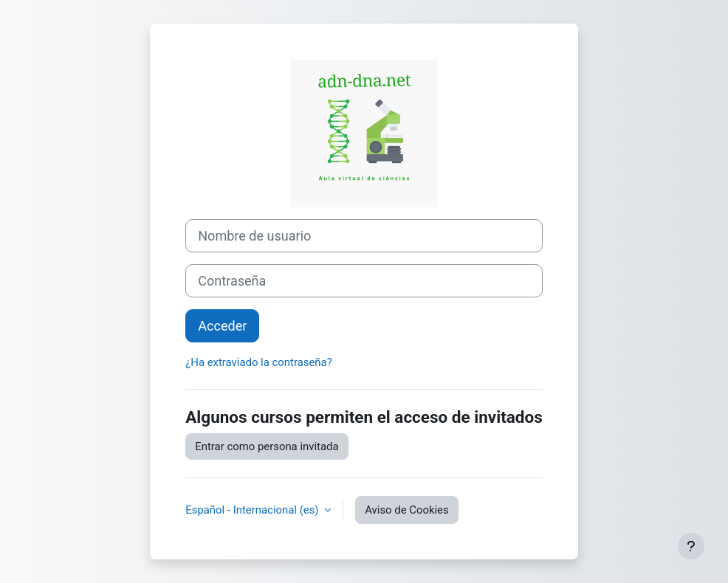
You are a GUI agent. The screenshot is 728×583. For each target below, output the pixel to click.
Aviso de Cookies (406, 510)
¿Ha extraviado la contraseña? (258, 362)
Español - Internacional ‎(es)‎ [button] (253, 510)
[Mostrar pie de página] (691, 546)
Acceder (222, 326)
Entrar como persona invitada (267, 446)
